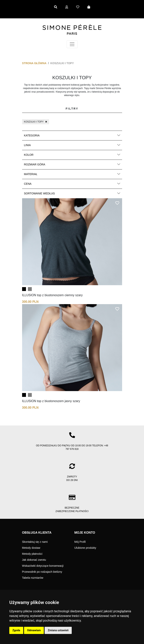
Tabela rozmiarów (33, 578)
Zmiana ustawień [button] (58, 630)
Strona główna (34, 63)
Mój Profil (80, 542)
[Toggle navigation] (72, 44)
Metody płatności (32, 554)
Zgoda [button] (16, 630)
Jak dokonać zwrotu (34, 560)
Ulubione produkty (85, 548)
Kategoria (72, 135)
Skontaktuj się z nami (35, 542)
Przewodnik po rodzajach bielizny (42, 572)
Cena (72, 184)
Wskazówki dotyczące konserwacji (43, 566)
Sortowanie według (72, 193)
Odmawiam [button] (34, 630)
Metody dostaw (31, 548)
